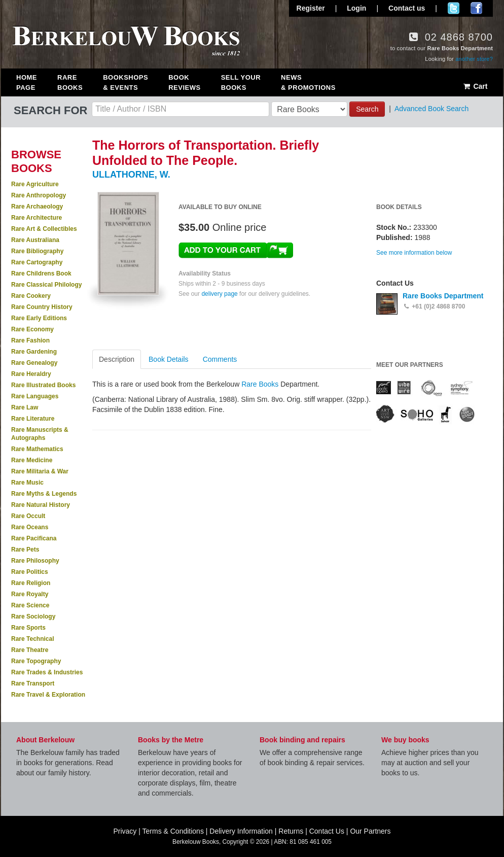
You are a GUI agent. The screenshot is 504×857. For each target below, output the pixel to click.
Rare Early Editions (39, 318)
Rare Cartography (37, 262)
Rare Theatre (30, 650)
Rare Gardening (34, 352)
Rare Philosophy (35, 561)
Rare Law (25, 407)
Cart (475, 86)
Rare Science (30, 605)
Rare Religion (31, 583)
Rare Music (27, 483)
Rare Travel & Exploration (48, 695)
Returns (291, 831)
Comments (220, 359)
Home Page (27, 82)
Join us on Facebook (476, 8)
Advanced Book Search (431, 109)
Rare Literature (33, 419)
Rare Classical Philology (46, 285)
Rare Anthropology (39, 195)
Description (117, 359)
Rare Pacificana (34, 538)
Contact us (407, 8)
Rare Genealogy (34, 363)
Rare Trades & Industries (47, 672)
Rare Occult (28, 516)
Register (311, 8)
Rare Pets (25, 550)
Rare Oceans (30, 527)
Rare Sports (28, 628)
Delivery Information (241, 831)
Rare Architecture (37, 218)
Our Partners (370, 831)
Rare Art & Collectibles (44, 229)
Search (367, 109)
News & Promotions (308, 82)
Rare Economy (32, 329)
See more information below (414, 253)
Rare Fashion (30, 340)
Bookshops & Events (125, 82)
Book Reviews (184, 82)
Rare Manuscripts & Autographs (40, 434)
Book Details (169, 359)
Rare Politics (30, 572)
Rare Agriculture (35, 184)
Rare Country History (42, 307)
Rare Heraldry (31, 374)
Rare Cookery (31, 296)
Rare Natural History (41, 505)
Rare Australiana (35, 240)
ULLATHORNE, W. (131, 175)
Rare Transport (33, 683)
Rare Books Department (443, 296)
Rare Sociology (33, 616)
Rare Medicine (32, 460)
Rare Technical (32, 639)
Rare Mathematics (37, 449)
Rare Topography (36, 661)
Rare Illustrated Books (43, 385)
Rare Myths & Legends (44, 494)
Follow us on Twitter (454, 8)
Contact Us (327, 831)
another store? (474, 59)
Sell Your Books (241, 82)
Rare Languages (35, 396)
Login (356, 8)
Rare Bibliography (37, 251)
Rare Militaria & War (40, 471)
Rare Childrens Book (41, 273)
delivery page (219, 294)
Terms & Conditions (173, 831)
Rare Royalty (30, 594)
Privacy (125, 831)
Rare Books (70, 82)
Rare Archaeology (37, 207)
